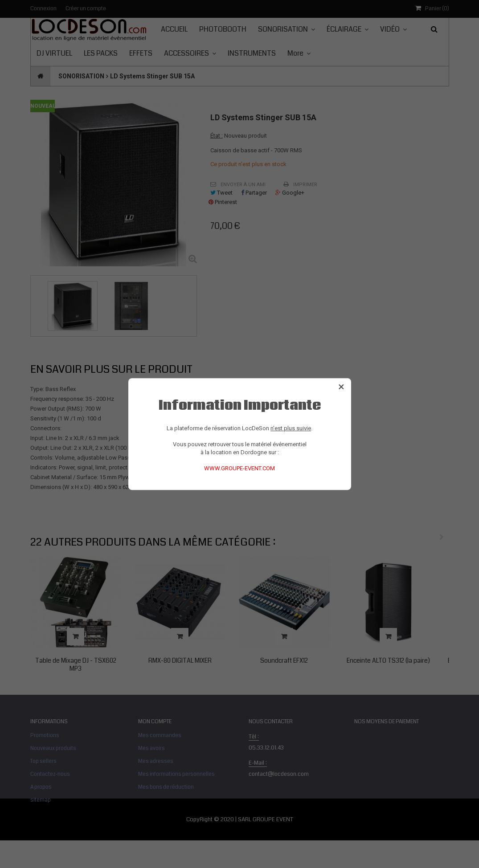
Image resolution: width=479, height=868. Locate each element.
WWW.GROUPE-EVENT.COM (239, 468)
